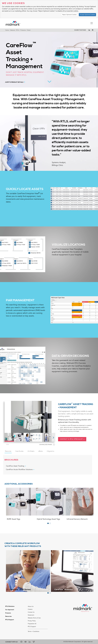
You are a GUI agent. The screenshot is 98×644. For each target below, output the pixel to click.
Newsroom (31, 615)
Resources (8, 616)
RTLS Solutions (10, 606)
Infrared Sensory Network (77, 519)
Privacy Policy (32, 621)
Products (23, 30)
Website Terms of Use (34, 618)
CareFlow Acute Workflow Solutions (19, 470)
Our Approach (10, 610)
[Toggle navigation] (92, 23)
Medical (13, 30)
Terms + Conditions (34, 631)
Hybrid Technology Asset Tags (48, 519)
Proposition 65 (32, 624)
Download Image (46, 445)
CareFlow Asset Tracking (15, 466)
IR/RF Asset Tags (14, 519)
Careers (30, 609)
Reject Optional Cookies (69, 15)
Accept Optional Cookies (87, 15)
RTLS (18, 30)
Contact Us (31, 612)
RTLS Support (10, 620)
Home (7, 30)
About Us (31, 606)
